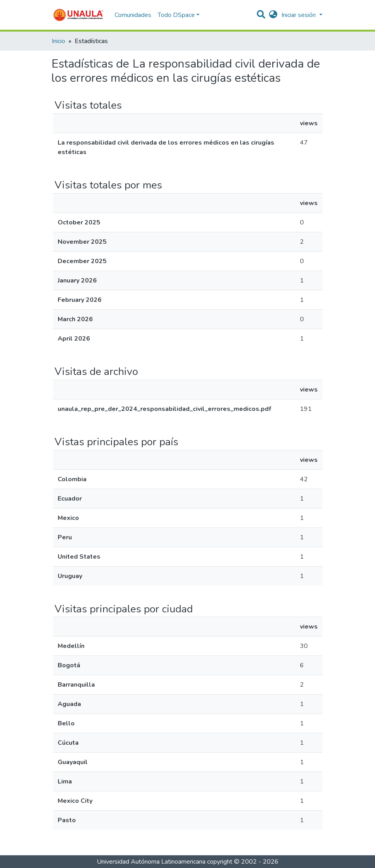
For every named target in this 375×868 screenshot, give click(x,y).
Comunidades (133, 15)
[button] (273, 15)
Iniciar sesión (299, 15)
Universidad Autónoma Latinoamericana (151, 862)
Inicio (58, 41)
